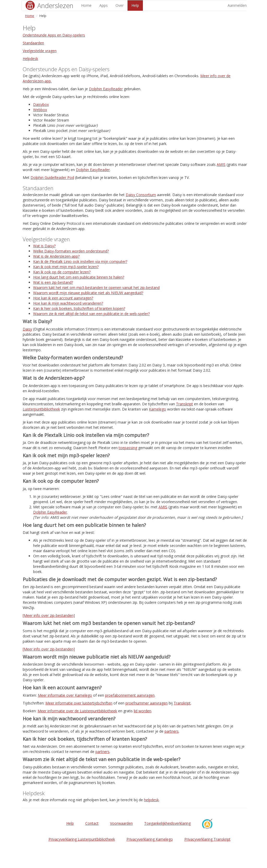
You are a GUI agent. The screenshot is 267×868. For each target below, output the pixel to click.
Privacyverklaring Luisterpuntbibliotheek (82, 839)
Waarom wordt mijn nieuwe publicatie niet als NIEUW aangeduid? (88, 293)
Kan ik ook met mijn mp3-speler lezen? (66, 267)
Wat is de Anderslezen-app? (56, 256)
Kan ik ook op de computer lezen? (62, 272)
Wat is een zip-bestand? (53, 282)
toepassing (128, 448)
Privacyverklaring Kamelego (150, 839)
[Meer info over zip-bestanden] (49, 615)
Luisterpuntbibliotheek (41, 409)
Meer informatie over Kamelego (65, 695)
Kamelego (157, 409)
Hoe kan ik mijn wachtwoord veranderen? (68, 303)
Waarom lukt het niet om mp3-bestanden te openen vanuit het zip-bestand (96, 288)
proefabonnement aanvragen (130, 695)
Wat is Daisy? (44, 246)
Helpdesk (30, 59)
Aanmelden (237, 5)
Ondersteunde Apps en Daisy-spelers (54, 35)
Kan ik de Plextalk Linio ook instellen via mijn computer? (80, 261)
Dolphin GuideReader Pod (52, 177)
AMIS (221, 164)
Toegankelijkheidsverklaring (167, 823)
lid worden (142, 711)
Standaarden (33, 43)
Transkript (184, 404)
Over (120, 5)
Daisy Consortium (141, 195)
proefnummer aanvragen (147, 703)
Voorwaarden (121, 823)
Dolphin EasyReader (106, 89)
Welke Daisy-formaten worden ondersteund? (71, 251)
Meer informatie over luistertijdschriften (79, 703)
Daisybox (41, 104)
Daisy (27, 329)
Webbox (40, 110)
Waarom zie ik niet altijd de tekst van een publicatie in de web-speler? (91, 314)
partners (172, 731)
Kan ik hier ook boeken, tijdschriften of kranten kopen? (79, 308)
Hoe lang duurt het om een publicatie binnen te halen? (79, 277)
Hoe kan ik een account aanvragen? (63, 298)
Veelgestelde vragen (40, 51)
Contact (92, 823)
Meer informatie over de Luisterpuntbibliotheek (77, 711)
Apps (104, 5)
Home (86, 5)
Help (135, 5)
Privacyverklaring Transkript (207, 839)
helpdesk (151, 800)
